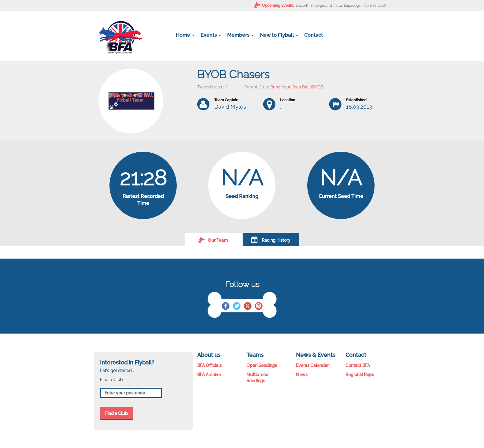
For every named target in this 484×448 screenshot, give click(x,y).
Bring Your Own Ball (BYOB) (297, 87)
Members (240, 35)
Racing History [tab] (271, 240)
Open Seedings (262, 365)
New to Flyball (279, 35)
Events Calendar (312, 365)
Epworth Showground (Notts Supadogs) (328, 6)
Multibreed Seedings (257, 378)
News (302, 375)
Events (211, 35)
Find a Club (116, 413)
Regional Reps (360, 375)
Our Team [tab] (213, 240)
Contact (314, 35)
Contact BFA (358, 365)
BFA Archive (209, 375)
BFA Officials (209, 365)
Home (185, 35)
